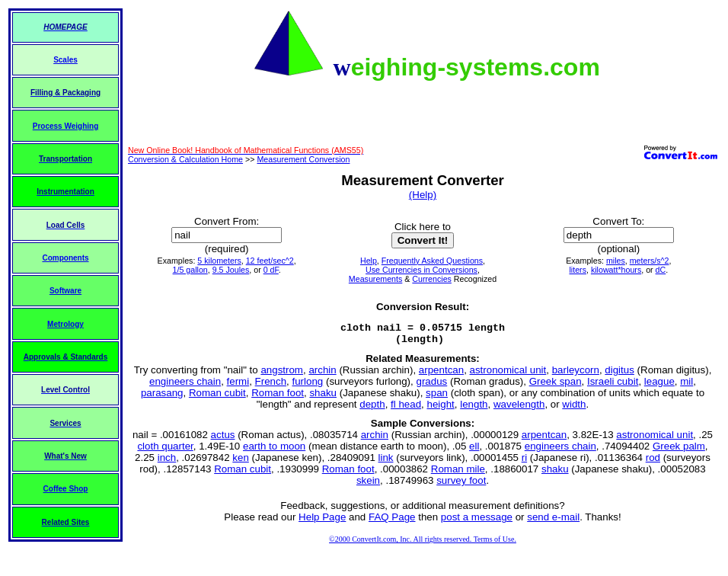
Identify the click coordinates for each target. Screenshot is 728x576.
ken (241, 462)
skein (368, 485)
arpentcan (441, 374)
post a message (477, 522)
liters (578, 270)
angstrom (282, 374)
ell (474, 451)
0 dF (271, 270)
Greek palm (679, 451)
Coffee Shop (66, 489)
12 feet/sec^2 (270, 261)
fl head (406, 409)
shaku (323, 397)
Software (65, 291)
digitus (619, 374)
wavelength (519, 409)
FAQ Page (392, 522)
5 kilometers (219, 261)
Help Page (322, 522)
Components (65, 258)
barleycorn (576, 374)
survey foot (461, 485)
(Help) (423, 195)
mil (686, 386)
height (440, 409)
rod (653, 462)
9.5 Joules (231, 270)
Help (369, 261)
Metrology (65, 324)
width (574, 409)
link (386, 462)
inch (167, 462)
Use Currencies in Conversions (421, 270)
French (271, 386)
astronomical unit (508, 374)
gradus (431, 386)
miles (616, 261)
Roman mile (458, 474)
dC (661, 270)
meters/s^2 (650, 261)
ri (524, 462)
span (437, 397)
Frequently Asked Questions (432, 261)
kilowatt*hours (616, 270)
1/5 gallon (190, 270)
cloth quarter (165, 451)
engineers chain (185, 386)
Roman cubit (217, 397)
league (659, 386)
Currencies (432, 279)
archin (322, 374)
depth (372, 409)
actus (223, 439)
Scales (65, 60)
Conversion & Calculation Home (185, 159)
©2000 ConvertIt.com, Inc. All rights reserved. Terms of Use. (423, 544)
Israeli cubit (613, 386)
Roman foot (278, 397)
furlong (307, 386)
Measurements (375, 279)
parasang (162, 397)
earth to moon (274, 451)
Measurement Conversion (303, 159)
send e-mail (553, 522)
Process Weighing (66, 126)
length (474, 409)
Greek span (556, 386)
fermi (238, 386)
